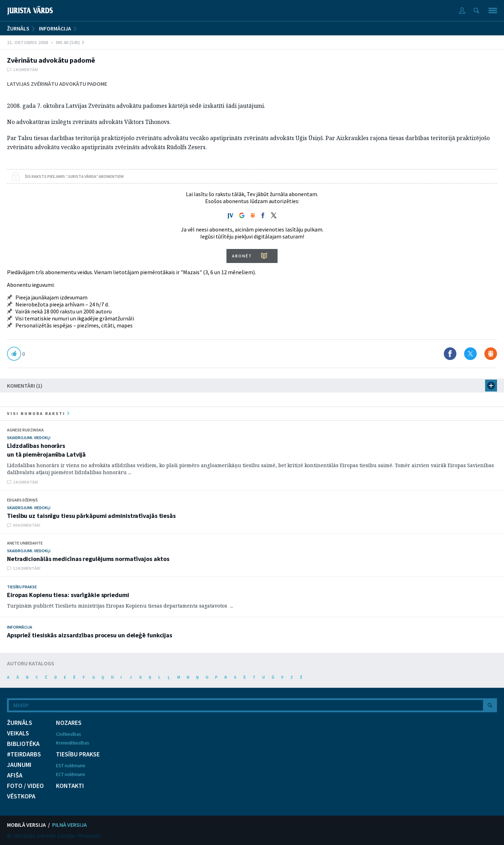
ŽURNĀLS (18, 28)
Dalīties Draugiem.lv (491, 354)
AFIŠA (15, 775)
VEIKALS (18, 733)
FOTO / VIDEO (25, 786)
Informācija (55, 28)
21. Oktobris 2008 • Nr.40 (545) (45, 42)
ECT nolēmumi (71, 774)
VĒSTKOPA (21, 796)
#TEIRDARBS (24, 754)
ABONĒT (242, 256)
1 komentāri (26, 70)
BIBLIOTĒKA (23, 744)
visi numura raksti (38, 413)
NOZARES (69, 723)
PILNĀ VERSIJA (69, 825)
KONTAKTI (70, 786)
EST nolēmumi (71, 766)
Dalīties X (470, 354)
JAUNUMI (19, 765)
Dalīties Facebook (450, 354)
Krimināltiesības (73, 743)
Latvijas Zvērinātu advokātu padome (57, 84)
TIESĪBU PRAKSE (78, 754)
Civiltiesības (69, 734)
